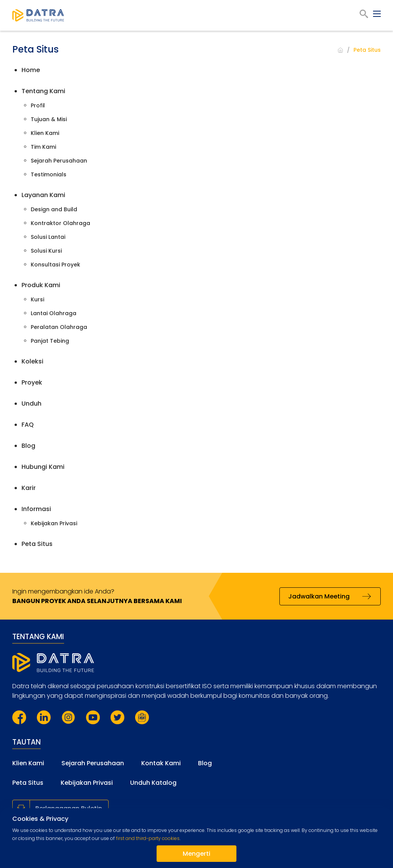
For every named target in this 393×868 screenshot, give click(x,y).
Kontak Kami (161, 763)
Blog (28, 446)
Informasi (36, 509)
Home (31, 70)
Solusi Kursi (46, 251)
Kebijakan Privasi (54, 523)
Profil (38, 105)
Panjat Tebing (50, 341)
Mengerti (196, 854)
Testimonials (49, 174)
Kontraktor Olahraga (60, 223)
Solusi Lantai (48, 237)
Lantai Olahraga (54, 313)
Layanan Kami (43, 195)
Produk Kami (41, 285)
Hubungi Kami (43, 467)
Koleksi (32, 361)
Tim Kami (43, 147)
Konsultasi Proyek (55, 265)
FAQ (28, 425)
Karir (29, 488)
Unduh (31, 404)
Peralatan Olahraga (59, 327)
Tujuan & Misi (49, 119)
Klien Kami (45, 133)
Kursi (37, 299)
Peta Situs (37, 544)
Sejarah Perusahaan (59, 161)
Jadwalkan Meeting (319, 596)
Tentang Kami (43, 91)
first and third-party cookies (148, 838)
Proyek (32, 382)
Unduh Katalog (153, 783)
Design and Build (54, 209)
